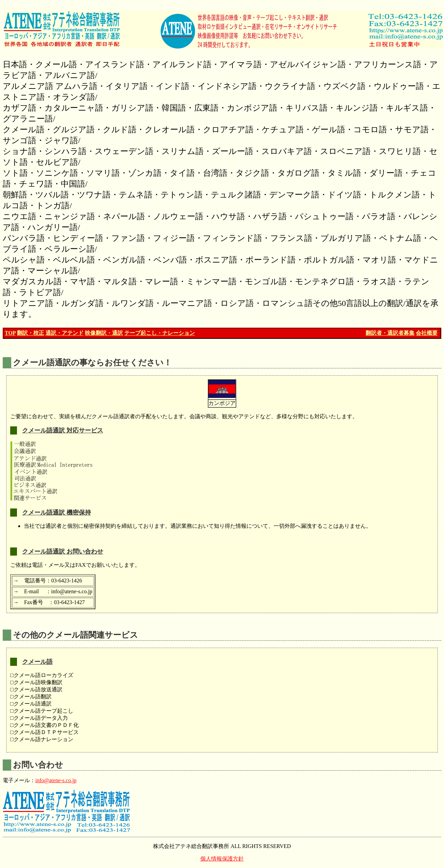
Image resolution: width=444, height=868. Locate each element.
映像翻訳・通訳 (104, 333)
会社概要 (427, 333)
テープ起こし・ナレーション (160, 333)
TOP (10, 333)
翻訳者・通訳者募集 (390, 333)
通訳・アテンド (64, 333)
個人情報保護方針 (222, 859)
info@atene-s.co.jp (56, 780)
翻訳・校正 (31, 333)
